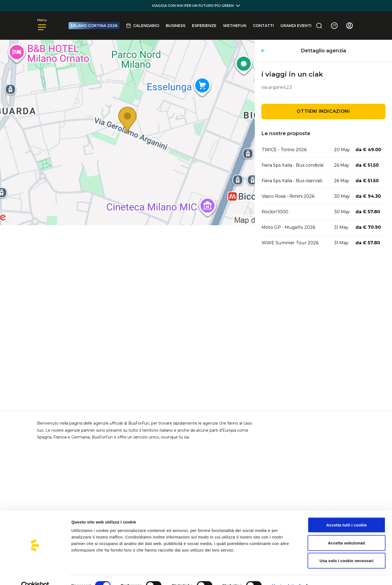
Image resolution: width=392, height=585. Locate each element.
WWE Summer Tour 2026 (290, 243)
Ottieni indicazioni (323, 111)
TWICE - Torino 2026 (284, 150)
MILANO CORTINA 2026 (94, 26)
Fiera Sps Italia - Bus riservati (292, 181)
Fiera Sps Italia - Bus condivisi (293, 165)
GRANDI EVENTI (296, 26)
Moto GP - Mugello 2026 (288, 227)
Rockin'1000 (275, 212)
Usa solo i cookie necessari (347, 549)
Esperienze (204, 26)
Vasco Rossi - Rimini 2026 (288, 196)
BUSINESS (176, 26)
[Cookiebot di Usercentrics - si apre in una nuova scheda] (35, 574)
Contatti (263, 26)
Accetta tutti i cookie (347, 514)
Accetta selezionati (347, 531)
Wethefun (235, 26)
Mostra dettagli (286, 574)
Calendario (143, 26)
